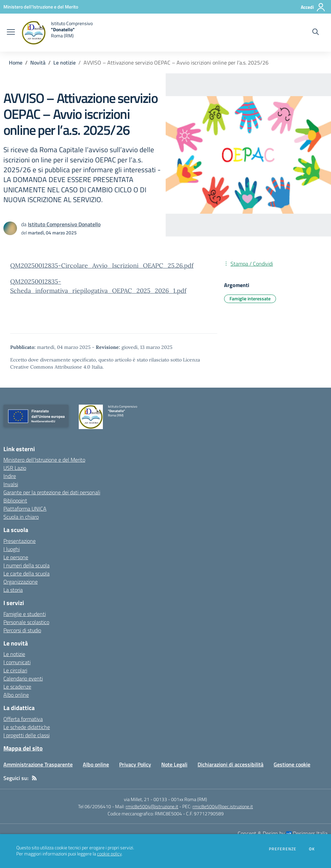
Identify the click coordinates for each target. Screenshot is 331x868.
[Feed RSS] (34, 778)
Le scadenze (17, 687)
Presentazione (20, 541)
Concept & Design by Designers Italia (283, 833)
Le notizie (65, 63)
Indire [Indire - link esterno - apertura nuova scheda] (10, 476)
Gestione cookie (292, 764)
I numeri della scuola (26, 565)
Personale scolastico (26, 622)
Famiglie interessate (250, 298)
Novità (38, 63)
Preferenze (283, 849)
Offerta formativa (23, 719)
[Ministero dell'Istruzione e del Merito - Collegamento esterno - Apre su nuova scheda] (41, 7)
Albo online (16, 695)
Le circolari (15, 670)
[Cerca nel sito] (316, 33)
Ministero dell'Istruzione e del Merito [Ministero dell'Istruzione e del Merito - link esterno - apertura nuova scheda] (44, 460)
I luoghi (12, 549)
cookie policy (109, 854)
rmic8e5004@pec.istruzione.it (223, 806)
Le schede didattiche (27, 727)
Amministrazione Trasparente (38, 764)
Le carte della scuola (26, 573)
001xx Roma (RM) (189, 799)
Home (16, 63)
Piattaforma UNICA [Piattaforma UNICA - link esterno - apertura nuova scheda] (25, 509)
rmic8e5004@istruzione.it (152, 806)
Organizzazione (21, 582)
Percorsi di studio (22, 630)
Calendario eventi (23, 678)
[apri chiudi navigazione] (11, 33)
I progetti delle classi (26, 735)
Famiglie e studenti (25, 614)
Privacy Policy (135, 764)
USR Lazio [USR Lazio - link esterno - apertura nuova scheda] (15, 468)
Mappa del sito (23, 748)
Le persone (16, 557)
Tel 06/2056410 (95, 806)
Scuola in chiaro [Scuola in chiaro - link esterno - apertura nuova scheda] (21, 517)
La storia (13, 590)
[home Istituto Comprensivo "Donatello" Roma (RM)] (57, 33)
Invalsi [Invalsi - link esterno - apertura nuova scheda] (11, 484)
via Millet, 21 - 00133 (145, 799)
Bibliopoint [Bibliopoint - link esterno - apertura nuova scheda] (15, 500)
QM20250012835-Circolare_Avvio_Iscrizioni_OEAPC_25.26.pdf (102, 265)
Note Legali (174, 764)
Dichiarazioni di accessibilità (231, 764)
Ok (312, 849)
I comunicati (17, 662)
